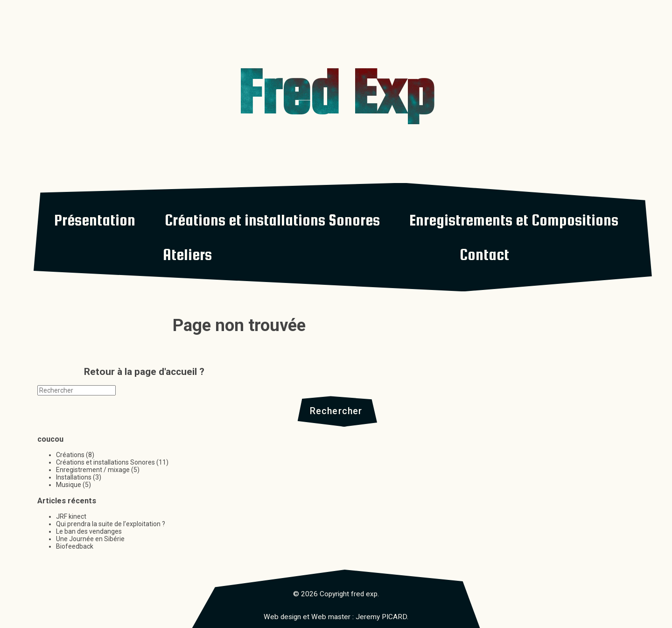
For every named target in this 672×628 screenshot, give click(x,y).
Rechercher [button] (336, 411)
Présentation (95, 220)
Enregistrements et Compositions (514, 220)
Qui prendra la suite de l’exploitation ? (111, 524)
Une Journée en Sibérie (90, 539)
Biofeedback (75, 546)
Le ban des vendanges (89, 531)
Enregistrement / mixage (93, 470)
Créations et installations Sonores (272, 220)
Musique (69, 485)
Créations (70, 455)
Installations (74, 477)
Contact (484, 254)
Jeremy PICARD (381, 617)
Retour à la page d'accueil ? (144, 372)
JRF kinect (71, 516)
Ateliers (187, 254)
